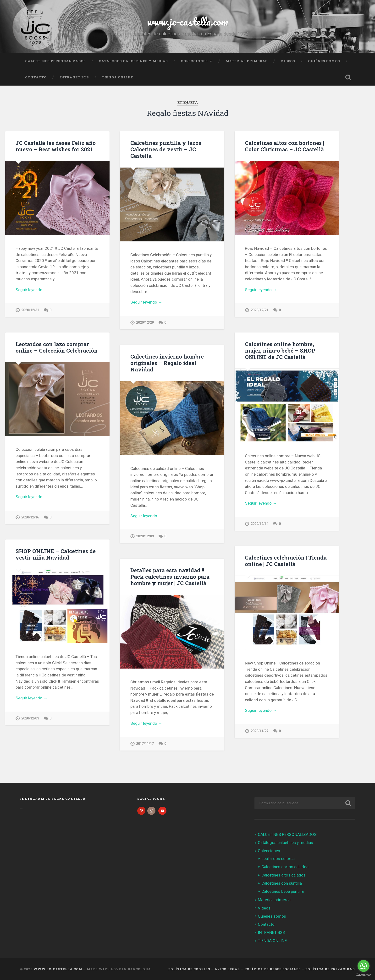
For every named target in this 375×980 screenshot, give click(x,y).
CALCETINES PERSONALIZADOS (55, 61)
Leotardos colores (278, 859)
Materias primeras (247, 61)
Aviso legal (227, 969)
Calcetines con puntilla (282, 883)
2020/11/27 (259, 731)
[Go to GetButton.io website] (364, 975)
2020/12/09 (145, 536)
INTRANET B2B (74, 77)
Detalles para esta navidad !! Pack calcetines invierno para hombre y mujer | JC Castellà (170, 577)
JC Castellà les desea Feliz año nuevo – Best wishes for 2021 (56, 146)
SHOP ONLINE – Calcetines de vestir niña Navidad (56, 554)
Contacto (36, 77)
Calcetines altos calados (284, 875)
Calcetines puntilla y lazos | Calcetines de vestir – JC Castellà (167, 149)
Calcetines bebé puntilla (283, 891)
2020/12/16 (30, 517)
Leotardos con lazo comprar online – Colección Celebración (57, 347)
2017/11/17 (145, 744)
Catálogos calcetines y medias (133, 61)
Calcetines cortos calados (285, 867)
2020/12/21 (259, 310)
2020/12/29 (145, 323)
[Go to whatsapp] (364, 966)
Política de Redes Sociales (273, 969)
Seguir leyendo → (31, 290)
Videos (288, 61)
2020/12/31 (30, 310)
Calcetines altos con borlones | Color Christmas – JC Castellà (284, 146)
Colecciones (194, 61)
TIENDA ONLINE (117, 77)
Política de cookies (189, 969)
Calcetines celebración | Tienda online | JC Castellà (286, 561)
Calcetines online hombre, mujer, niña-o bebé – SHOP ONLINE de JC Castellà (280, 350)
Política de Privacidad (330, 969)
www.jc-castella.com (187, 21)
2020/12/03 (30, 718)
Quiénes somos (324, 61)
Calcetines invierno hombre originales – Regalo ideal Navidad (167, 363)
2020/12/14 (259, 524)
